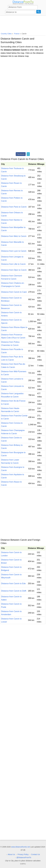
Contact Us (36, 854)
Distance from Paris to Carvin (14, 207)
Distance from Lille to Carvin (13, 264)
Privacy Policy (23, 854)
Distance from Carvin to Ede (13, 583)
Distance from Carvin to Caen (14, 292)
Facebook (21, 154)
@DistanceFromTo (24, 857)
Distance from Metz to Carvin (14, 236)
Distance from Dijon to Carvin (14, 270)
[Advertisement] (23, 24)
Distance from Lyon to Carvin (14, 251)
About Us (11, 854)
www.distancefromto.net (21, 847)
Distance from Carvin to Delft (14, 591)
